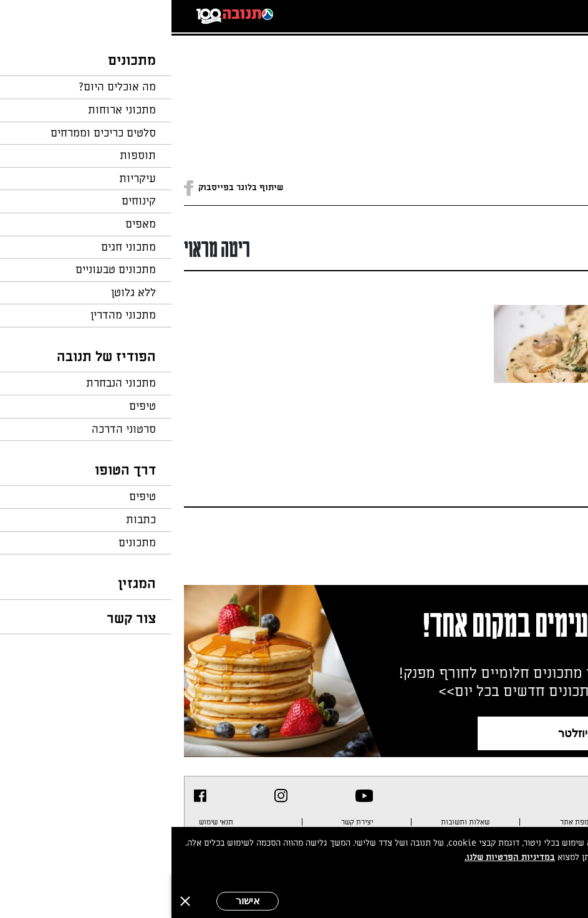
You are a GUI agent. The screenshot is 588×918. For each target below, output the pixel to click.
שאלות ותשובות (294, 822)
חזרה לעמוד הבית (541, 64)
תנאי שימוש (45, 822)
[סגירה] (14, 901)
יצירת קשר (186, 822)
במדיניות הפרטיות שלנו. (338, 857)
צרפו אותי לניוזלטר (431, 733)
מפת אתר (403, 822)
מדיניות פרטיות (538, 822)
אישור (76, 901)
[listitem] (193, 796)
